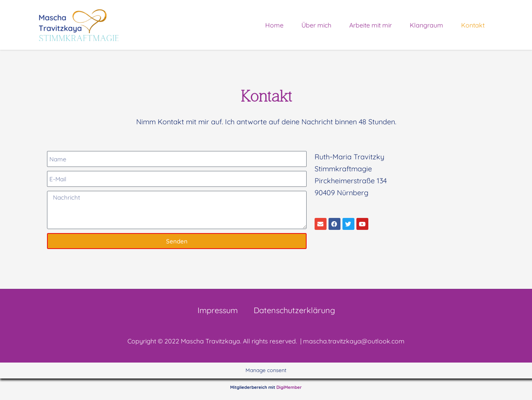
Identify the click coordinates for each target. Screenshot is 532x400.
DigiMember (289, 387)
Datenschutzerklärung (294, 310)
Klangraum (426, 25)
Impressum (218, 310)
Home (274, 25)
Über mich (316, 25)
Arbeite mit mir (371, 25)
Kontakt (473, 25)
